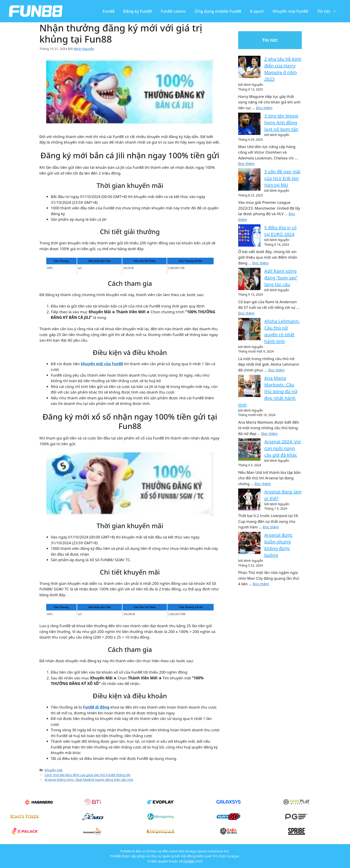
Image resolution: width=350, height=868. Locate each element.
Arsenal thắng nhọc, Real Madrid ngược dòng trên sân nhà (89, 780)
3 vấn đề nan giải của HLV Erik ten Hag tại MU (282, 178)
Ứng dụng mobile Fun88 (218, 11)
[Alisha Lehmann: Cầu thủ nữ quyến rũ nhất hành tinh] (249, 330)
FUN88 (189, 861)
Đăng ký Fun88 (137, 11)
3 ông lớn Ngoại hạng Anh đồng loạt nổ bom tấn (281, 123)
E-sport (257, 11)
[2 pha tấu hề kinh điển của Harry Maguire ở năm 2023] (249, 68)
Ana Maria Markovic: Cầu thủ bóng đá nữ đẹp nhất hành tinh (268, 391)
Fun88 (109, 11)
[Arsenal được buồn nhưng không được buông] (249, 544)
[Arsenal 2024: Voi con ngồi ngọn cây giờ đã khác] (249, 450)
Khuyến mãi (54, 770)
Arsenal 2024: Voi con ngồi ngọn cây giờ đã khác (282, 448)
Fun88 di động (96, 707)
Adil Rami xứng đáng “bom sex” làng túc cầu (281, 278)
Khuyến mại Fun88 (290, 11)
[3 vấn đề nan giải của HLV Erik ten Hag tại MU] (249, 180)
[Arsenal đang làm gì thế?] (249, 500)
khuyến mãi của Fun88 (102, 364)
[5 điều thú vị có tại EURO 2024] (249, 236)
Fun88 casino (173, 11)
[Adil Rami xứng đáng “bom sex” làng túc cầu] (249, 280)
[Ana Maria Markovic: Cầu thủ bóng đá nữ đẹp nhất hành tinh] (249, 387)
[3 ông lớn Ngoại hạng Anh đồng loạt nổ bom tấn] (249, 125)
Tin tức (329, 11)
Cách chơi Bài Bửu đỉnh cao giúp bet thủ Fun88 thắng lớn (88, 775)
